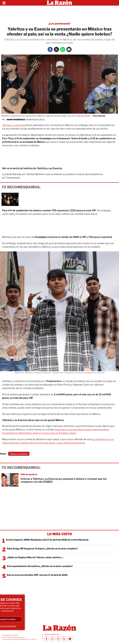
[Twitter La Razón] (56, 49)
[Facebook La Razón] (50, 49)
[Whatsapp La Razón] (63, 49)
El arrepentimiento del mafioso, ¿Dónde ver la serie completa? (40, 566)
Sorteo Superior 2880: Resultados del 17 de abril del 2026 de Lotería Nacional (47, 540)
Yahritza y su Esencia (14, 125)
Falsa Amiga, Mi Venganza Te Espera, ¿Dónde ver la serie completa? (42, 549)
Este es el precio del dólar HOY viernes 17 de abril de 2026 (37, 575)
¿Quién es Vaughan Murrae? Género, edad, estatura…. (35, 557)
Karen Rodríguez (16, 120)
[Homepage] (59, 3)
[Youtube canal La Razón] (70, 639)
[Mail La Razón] (69, 49)
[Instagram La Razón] (58, 639)
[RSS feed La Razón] (64, 639)
